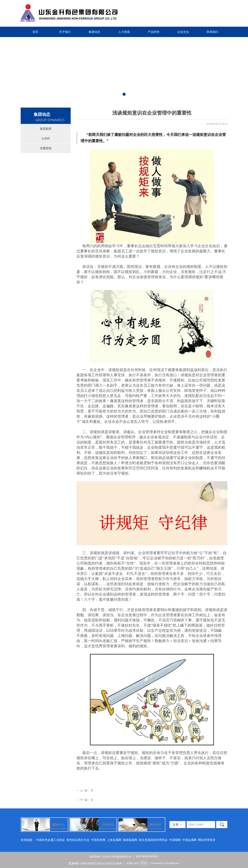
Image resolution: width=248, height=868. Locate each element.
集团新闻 (46, 129)
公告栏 (46, 138)
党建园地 (46, 148)
